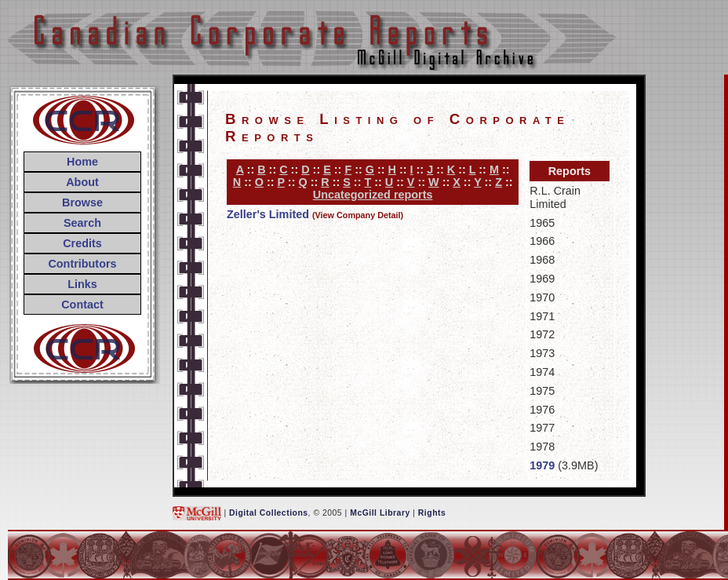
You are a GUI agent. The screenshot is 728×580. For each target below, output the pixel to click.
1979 (542, 465)
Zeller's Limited (268, 214)
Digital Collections (269, 513)
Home (82, 162)
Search (82, 223)
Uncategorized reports (373, 195)
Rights (432, 513)
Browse (82, 202)
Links (82, 284)
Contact (82, 305)
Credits (82, 243)
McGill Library (380, 513)
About (82, 182)
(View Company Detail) (358, 215)
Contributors (82, 264)
